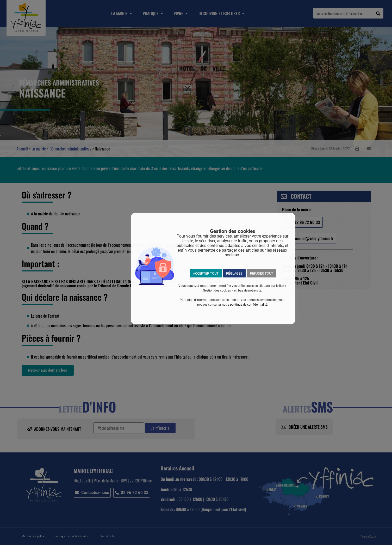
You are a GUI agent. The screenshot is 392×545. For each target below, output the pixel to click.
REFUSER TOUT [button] (262, 273)
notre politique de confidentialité (245, 305)
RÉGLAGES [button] (234, 273)
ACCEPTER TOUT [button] (206, 273)
